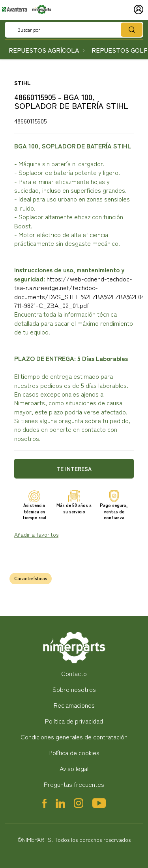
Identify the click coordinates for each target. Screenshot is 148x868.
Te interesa (74, 469)
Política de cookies (74, 752)
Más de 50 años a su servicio (74, 508)
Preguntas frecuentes (74, 784)
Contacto (74, 673)
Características (31, 578)
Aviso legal (74, 768)
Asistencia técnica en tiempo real (34, 511)
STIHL (22, 83)
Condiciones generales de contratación (74, 737)
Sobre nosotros (74, 689)
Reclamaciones (74, 705)
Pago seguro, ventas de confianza (114, 511)
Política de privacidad (74, 721)
